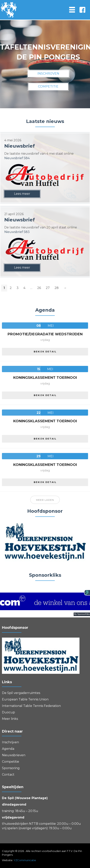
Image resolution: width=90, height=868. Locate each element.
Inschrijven (10, 742)
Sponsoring (11, 768)
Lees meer (22, 194)
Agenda (8, 749)
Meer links (10, 719)
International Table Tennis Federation (31, 706)
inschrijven (48, 74)
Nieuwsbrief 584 (17, 158)
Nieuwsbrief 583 (17, 232)
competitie (48, 86)
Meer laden (45, 500)
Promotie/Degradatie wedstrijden (45, 334)
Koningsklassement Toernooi (45, 378)
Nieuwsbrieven (14, 755)
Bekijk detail (45, 352)
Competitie (11, 762)
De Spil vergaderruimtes (21, 693)
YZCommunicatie (25, 860)
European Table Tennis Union (25, 699)
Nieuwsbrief (20, 146)
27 (48, 288)
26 (39, 288)
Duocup (8, 712)
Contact (8, 775)
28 (57, 288)
